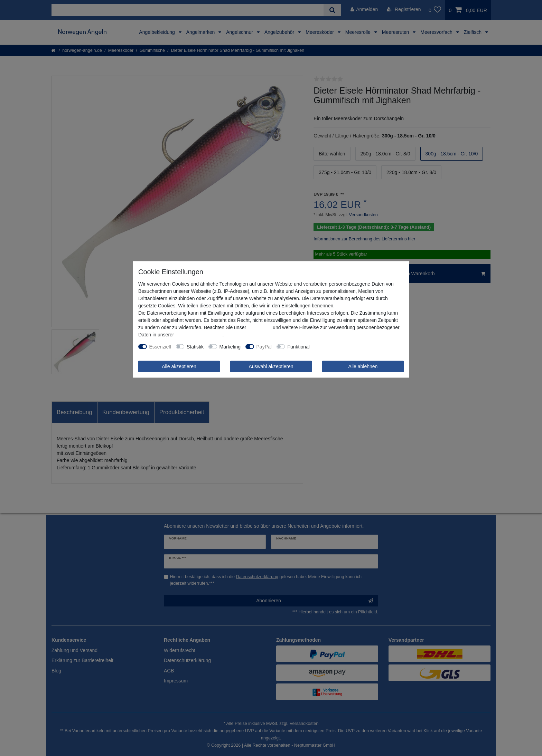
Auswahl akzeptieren (271, 366)
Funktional (298, 346)
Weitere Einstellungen (338, 346)
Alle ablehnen (363, 366)
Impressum (259, 327)
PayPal (264, 346)
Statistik (195, 346)
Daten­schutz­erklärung (199, 334)
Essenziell (160, 346)
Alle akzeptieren (179, 366)
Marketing (230, 346)
